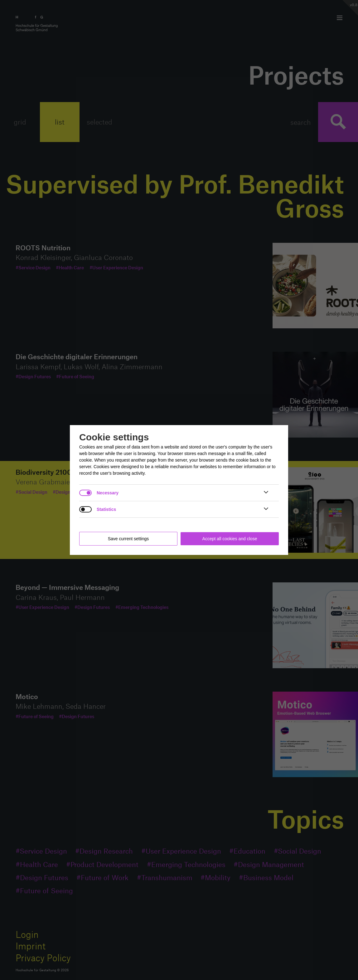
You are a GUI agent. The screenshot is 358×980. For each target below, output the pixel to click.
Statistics (106, 509)
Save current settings (128, 539)
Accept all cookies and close (230, 539)
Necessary (108, 493)
